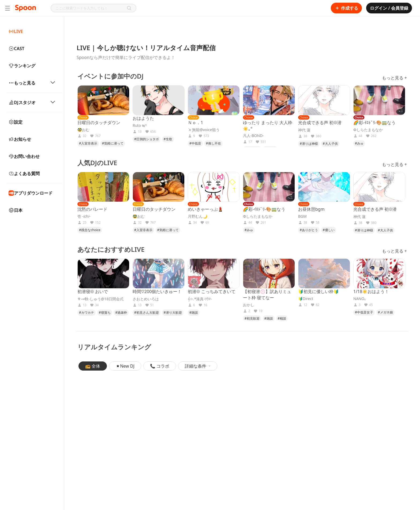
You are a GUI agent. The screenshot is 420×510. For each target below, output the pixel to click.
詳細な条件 (198, 366)
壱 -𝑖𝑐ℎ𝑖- (84, 216)
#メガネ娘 (385, 312)
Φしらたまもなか (368, 130)
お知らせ (20, 139)
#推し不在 (213, 143)
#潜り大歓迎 (173, 313)
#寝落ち (105, 313)
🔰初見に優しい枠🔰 (318, 291)
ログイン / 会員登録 (389, 8)
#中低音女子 (364, 312)
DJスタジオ (32, 102)
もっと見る (32, 83)
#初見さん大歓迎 (147, 313)
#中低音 (195, 143)
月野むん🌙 (198, 216)
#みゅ (359, 143)
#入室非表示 (88, 143)
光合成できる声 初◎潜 (320, 123)
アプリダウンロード (31, 193)
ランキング (22, 66)
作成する (346, 8)
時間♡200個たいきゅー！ (157, 291)
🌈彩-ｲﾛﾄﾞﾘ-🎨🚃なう (374, 123)
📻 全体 (93, 366)
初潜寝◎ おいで (93, 291)
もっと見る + (394, 78)
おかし (249, 305)
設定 (16, 122)
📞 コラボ (160, 366)
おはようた (143, 118)
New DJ (125, 366)
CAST (16, 49)
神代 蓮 (304, 130)
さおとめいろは (146, 299)
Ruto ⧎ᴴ (140, 125)
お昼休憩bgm (311, 209)
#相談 (282, 318)
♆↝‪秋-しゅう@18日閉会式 (100, 299)
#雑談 (194, 313)
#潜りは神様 (309, 144)
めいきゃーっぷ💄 (205, 209)
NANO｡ (360, 299)
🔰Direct (306, 299)
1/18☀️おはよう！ (371, 291)
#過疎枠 (121, 313)
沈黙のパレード (92, 209)
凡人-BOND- (253, 136)
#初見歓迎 (252, 318)
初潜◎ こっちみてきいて (212, 291)
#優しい (329, 230)
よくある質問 (24, 173)
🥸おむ (83, 130)
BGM (302, 216)
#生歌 (168, 139)
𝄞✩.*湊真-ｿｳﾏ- (200, 299)
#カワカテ (87, 313)
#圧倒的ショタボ (147, 139)
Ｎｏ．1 (195, 123)
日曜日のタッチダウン (99, 123)
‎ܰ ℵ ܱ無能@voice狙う (204, 130)
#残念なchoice (90, 230)
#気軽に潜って (113, 143)
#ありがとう (309, 230)
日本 (16, 210)
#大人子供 (330, 144)
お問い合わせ (24, 156)
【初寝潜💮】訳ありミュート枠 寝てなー (267, 295)
